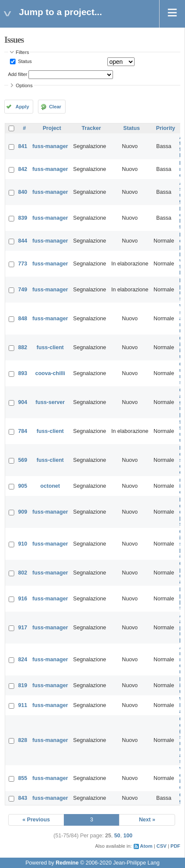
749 (23, 290)
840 (23, 192)
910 (23, 544)
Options (24, 85)
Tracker (91, 128)
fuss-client (50, 347)
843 (23, 798)
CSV (161, 846)
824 (23, 660)
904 (23, 402)
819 (23, 685)
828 (23, 740)
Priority (166, 128)
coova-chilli (50, 373)
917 (23, 628)
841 (23, 146)
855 (23, 778)
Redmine (67, 863)
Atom (146, 846)
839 (23, 218)
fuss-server (50, 402)
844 (23, 241)
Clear (55, 107)
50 (117, 836)
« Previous (36, 820)
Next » (147, 820)
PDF (175, 846)
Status (24, 61)
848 (23, 319)
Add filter (18, 74)
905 (23, 486)
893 (23, 373)
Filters (23, 52)
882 (23, 347)
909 (23, 512)
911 (23, 705)
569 (23, 460)
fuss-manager (50, 146)
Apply (22, 107)
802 (23, 573)
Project (52, 128)
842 (23, 169)
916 (23, 599)
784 (23, 431)
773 (23, 264)
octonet (50, 486)
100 (128, 836)
